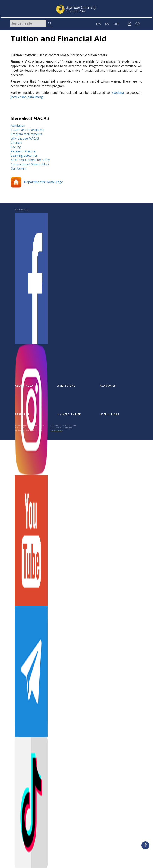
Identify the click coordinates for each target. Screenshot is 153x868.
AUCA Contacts (57, 430)
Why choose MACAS (25, 138)
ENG (99, 24)
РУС (107, 24)
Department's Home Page (37, 182)
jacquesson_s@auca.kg (27, 97)
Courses (16, 143)
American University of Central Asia (30, 425)
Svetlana (118, 93)
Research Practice (23, 151)
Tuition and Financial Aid (28, 130)
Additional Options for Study (30, 160)
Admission (18, 125)
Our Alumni (18, 168)
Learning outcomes (24, 156)
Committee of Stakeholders (30, 164)
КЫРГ (116, 24)
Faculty (16, 147)
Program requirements (26, 134)
